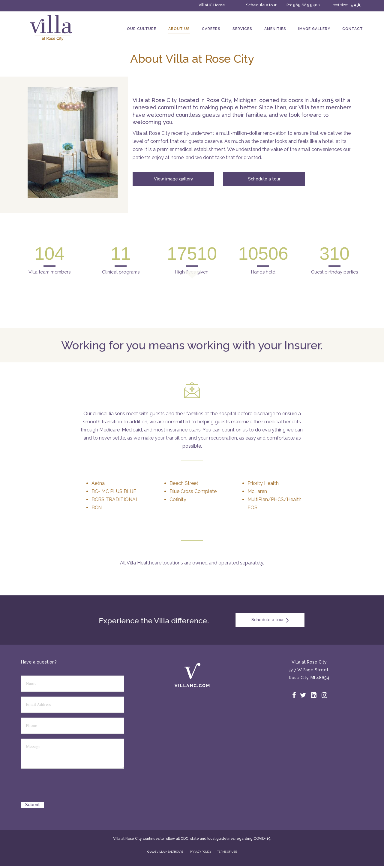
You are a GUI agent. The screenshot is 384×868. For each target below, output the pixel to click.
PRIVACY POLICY (201, 852)
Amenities (275, 29)
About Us (179, 29)
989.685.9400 (306, 5)
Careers (211, 29)
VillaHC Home (212, 5)
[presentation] (67, 788)
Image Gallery (314, 29)
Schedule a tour (261, 5)
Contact (353, 29)
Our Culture (142, 29)
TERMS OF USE (227, 852)
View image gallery (174, 179)
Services (242, 29)
